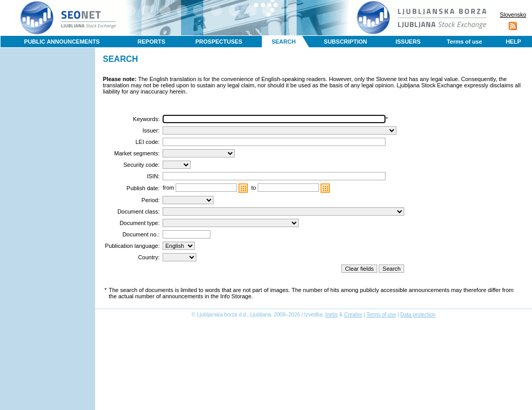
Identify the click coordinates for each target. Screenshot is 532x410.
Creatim (353, 315)
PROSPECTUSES (219, 42)
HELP (513, 42)
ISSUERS (408, 42)
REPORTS (151, 42)
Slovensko (513, 15)
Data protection (418, 315)
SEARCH (284, 42)
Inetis (331, 315)
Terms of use (464, 42)
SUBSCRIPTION (345, 42)
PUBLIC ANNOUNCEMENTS (62, 42)
